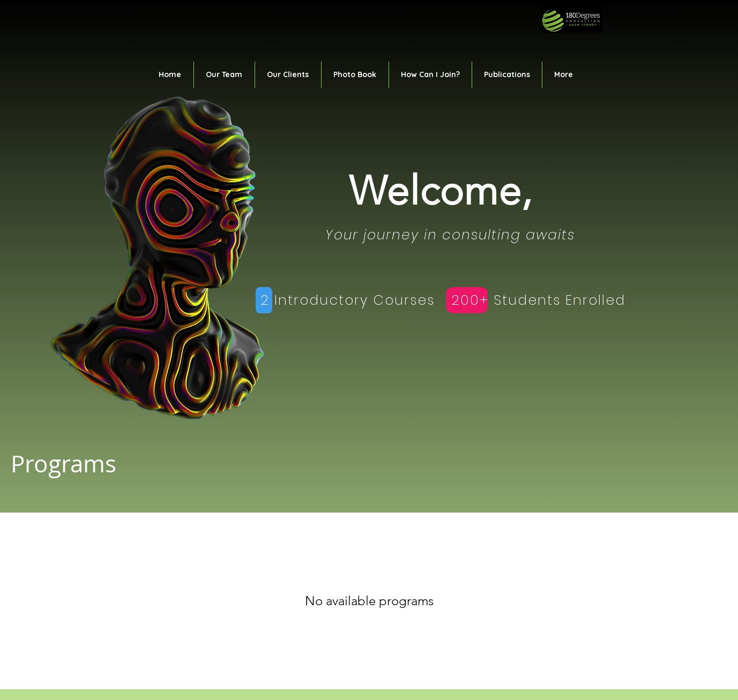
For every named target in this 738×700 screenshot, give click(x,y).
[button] (224, 75)
